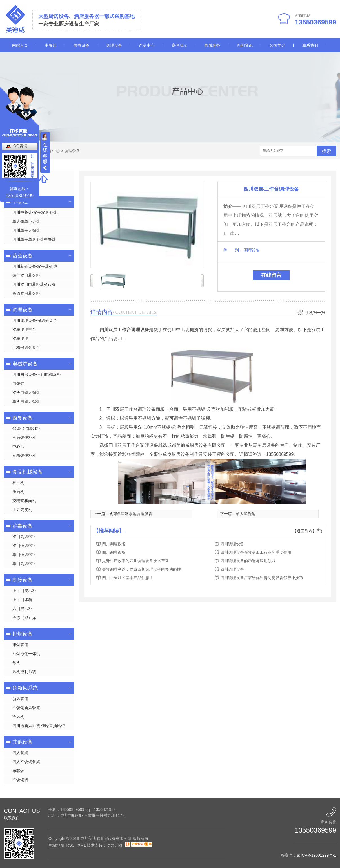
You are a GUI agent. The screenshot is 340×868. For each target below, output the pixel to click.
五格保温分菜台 (26, 347)
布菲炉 (18, 771)
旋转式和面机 (24, 501)
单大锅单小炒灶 (26, 221)
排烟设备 (23, 634)
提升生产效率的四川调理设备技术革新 (135, 561)
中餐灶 (51, 45)
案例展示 (179, 45)
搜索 (326, 151)
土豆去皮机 (22, 510)
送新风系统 (25, 688)
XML (82, 845)
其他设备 (23, 742)
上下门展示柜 (24, 591)
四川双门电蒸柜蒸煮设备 (34, 284)
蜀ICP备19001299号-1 (316, 855)
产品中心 (147, 45)
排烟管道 (20, 645)
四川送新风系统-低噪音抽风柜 (39, 726)
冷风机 (18, 717)
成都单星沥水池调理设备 (131, 514)
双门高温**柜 (24, 537)
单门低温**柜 (24, 555)
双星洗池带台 (24, 329)
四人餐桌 (20, 753)
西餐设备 (23, 418)
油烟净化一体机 (26, 654)
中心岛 (18, 447)
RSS (71, 845)
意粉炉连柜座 (24, 456)
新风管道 (20, 699)
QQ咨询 (20, 146)
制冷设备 (23, 580)
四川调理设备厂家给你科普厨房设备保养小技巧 (262, 578)
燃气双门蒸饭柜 (26, 275)
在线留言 (271, 275)
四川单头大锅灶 (26, 230)
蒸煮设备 (81, 45)
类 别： (233, 250)
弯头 (16, 663)
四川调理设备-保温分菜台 (35, 320)
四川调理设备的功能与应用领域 (248, 561)
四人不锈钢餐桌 (26, 762)
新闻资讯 (245, 45)
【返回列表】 (305, 531)
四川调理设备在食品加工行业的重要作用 (256, 552)
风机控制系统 (24, 672)
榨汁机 (18, 483)
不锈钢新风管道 (26, 708)
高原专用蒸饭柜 (26, 293)
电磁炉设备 (25, 364)
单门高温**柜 (24, 564)
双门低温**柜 (24, 546)
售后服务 (212, 45)
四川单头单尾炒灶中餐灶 (34, 239)
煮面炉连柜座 (24, 438)
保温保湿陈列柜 (26, 429)
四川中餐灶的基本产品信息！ (128, 578)
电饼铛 (18, 383)
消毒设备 (23, 526)
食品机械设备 (28, 472)
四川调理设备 (114, 544)
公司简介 (277, 45)
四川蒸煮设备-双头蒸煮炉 (35, 266)
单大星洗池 (246, 514)
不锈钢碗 (20, 780)
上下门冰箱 (22, 600)
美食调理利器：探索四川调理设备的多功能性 (141, 569)
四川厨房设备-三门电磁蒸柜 (37, 374)
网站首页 (20, 45)
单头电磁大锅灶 (26, 402)
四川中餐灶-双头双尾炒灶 (35, 212)
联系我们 (310, 45)
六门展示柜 (22, 609)
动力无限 (114, 845)
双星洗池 (20, 338)
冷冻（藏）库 (24, 618)
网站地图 (56, 845)
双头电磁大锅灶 (26, 392)
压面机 (18, 492)
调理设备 (114, 45)
